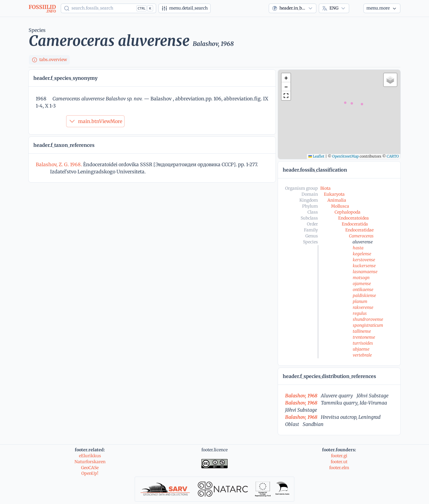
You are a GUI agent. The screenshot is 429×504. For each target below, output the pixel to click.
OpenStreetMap (345, 156)
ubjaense (361, 349)
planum (360, 301)
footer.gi (339, 456)
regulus (360, 313)
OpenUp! (90, 473)
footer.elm (339, 468)
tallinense (362, 331)
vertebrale (362, 355)
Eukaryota (334, 194)
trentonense (364, 337)
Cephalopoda (348, 212)
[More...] (382, 8)
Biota (325, 188)
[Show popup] (108, 8)
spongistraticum (368, 325)
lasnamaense (365, 272)
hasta (358, 248)
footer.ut (339, 462)
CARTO (393, 156)
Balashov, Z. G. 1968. (59, 164)
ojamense (362, 284)
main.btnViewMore (95, 121)
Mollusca (340, 206)
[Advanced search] (185, 8)
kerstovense (364, 260)
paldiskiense (364, 295)
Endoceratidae (359, 230)
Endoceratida (355, 224)
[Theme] (356, 8)
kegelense (362, 254)
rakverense (363, 307)
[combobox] (293, 8)
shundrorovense (368, 319)
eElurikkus (90, 456)
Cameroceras (361, 236)
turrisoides (363, 343)
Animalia (337, 200)
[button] (286, 78)
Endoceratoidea (353, 218)
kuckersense (364, 266)
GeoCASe (90, 468)
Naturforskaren (90, 462)
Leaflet (316, 156)
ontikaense (363, 290)
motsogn (361, 278)
